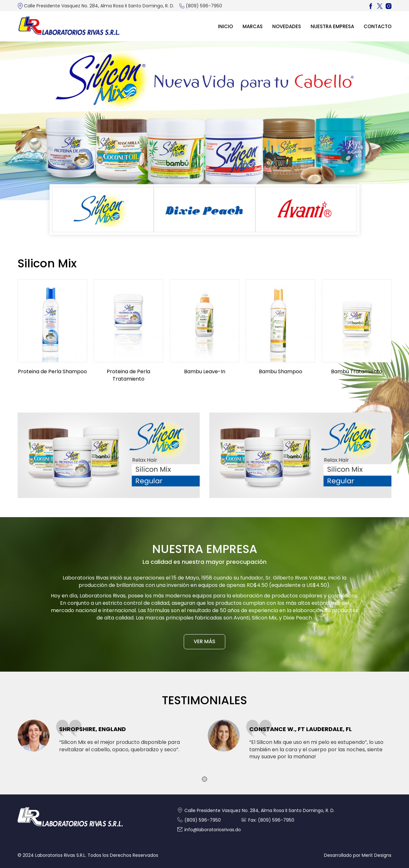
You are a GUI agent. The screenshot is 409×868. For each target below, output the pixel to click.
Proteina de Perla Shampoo (52, 371)
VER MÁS (204, 641)
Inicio (225, 26)
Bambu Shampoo (281, 371)
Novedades (287, 26)
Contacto (378, 26)
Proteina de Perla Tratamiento (128, 375)
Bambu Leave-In (205, 371)
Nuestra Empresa (332, 26)
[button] (204, 779)
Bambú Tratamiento (357, 371)
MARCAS (253, 26)
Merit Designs (377, 855)
